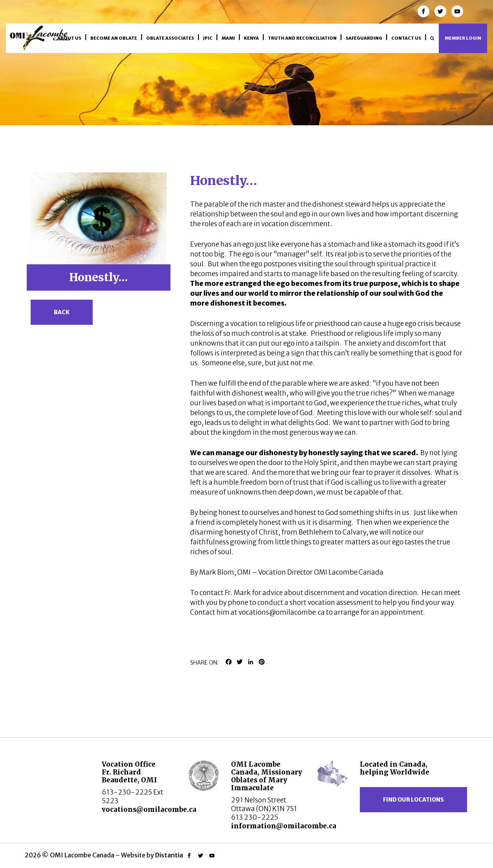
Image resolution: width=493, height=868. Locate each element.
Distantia (169, 855)
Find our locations (413, 800)
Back (62, 312)
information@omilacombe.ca (284, 826)
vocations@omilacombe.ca (149, 809)
